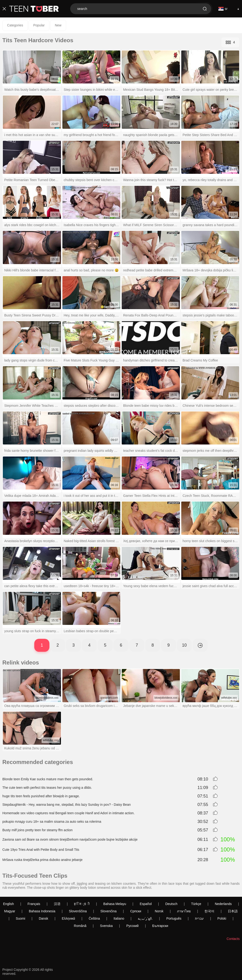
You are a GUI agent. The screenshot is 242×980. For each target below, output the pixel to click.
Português (174, 918)
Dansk (43, 918)
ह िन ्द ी (82, 904)
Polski (222, 918)
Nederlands (223, 904)
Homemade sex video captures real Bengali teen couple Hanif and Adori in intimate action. (69, 813)
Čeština (94, 918)
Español (146, 904)
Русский (132, 926)
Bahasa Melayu (115, 904)
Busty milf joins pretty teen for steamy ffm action (37, 830)
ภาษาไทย (184, 911)
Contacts (233, 939)
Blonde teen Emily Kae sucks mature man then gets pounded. (48, 779)
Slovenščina (78, 911)
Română (80, 926)
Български (160, 926)
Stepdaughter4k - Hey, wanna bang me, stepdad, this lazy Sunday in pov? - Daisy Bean (67, 805)
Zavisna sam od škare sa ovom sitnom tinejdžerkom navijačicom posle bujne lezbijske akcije (70, 839)
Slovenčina (109, 911)
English (9, 904)
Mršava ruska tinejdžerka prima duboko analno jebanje (42, 860)
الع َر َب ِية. (145, 918)
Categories (15, 25)
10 (184, 645)
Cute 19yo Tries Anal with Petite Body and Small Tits (41, 850)
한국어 (209, 911)
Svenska (106, 926)
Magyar (10, 911)
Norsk (159, 911)
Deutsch (171, 904)
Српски (136, 911)
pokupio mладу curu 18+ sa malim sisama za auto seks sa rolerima (52, 822)
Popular (39, 25)
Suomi (21, 918)
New (58, 25)
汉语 (57, 904)
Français (34, 904)
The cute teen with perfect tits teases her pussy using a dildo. (47, 788)
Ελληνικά (68, 918)
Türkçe (196, 904)
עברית (199, 918)
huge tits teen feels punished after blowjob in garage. (41, 796)
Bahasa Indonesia (42, 911)
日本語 (233, 911)
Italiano (119, 918)
